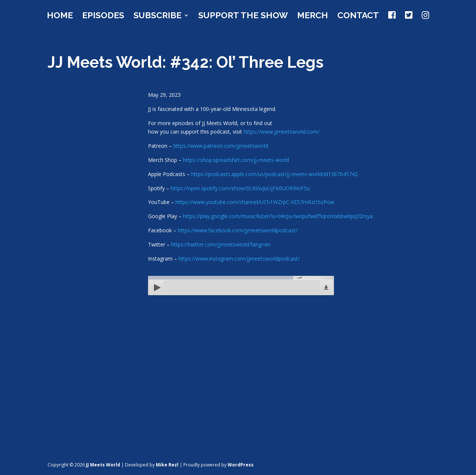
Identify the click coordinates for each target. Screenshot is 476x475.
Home (60, 16)
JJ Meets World (103, 465)
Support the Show (243, 16)
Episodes (103, 16)
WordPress (241, 465)
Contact (358, 16)
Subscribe (157, 16)
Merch (313, 16)
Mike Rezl (167, 465)
